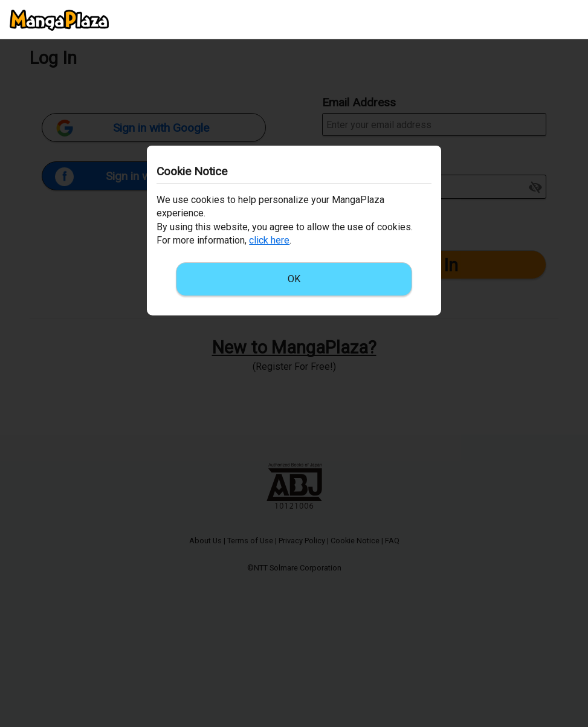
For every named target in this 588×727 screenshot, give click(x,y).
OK (294, 279)
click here (269, 240)
